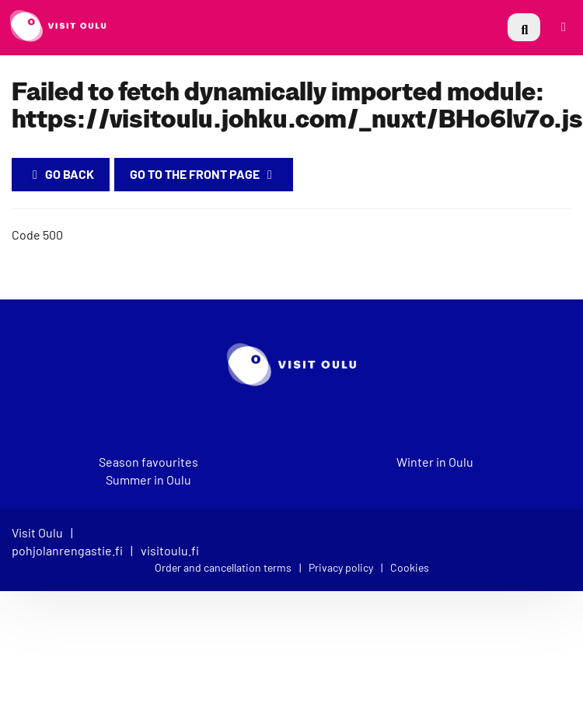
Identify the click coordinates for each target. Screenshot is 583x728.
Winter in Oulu (435, 462)
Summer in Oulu (148, 480)
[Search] (524, 27)
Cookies (410, 567)
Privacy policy (341, 567)
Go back (61, 174)
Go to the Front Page (204, 174)
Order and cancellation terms (223, 567)
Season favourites (148, 462)
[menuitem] (524, 27)
